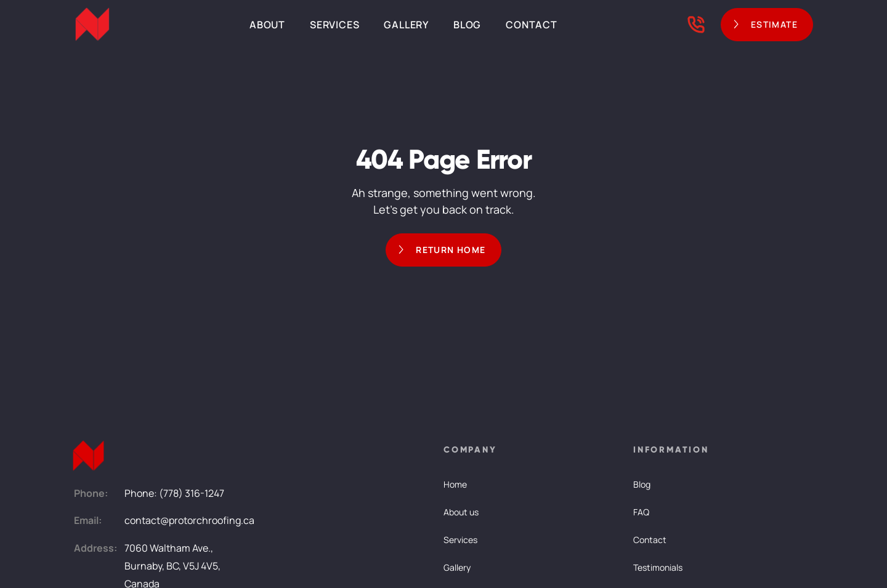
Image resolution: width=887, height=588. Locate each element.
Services (334, 25)
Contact (532, 25)
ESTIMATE (774, 24)
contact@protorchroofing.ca (189, 520)
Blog (467, 25)
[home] (92, 25)
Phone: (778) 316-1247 (174, 493)
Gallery (406, 25)
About (267, 25)
